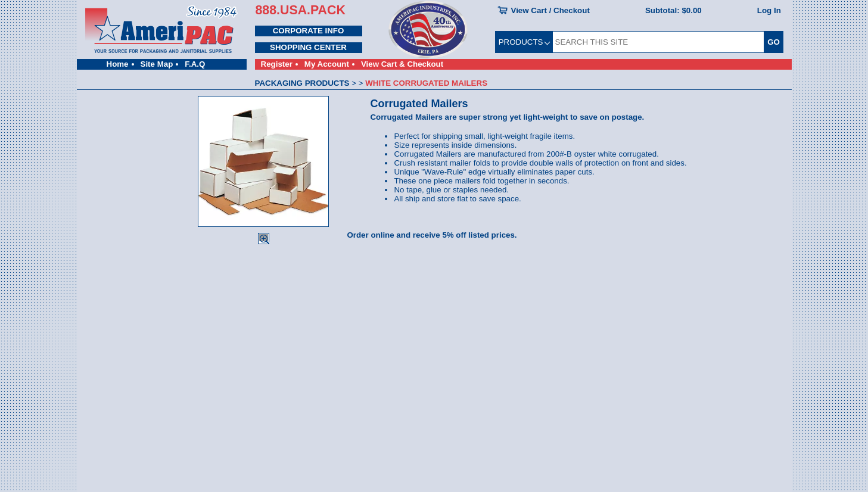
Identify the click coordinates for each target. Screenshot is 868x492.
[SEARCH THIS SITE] (658, 42)
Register (277, 64)
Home (118, 64)
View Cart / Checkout (550, 10)
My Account (327, 64)
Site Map (157, 64)
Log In (769, 10)
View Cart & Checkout (402, 64)
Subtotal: (673, 10)
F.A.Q (195, 64)
